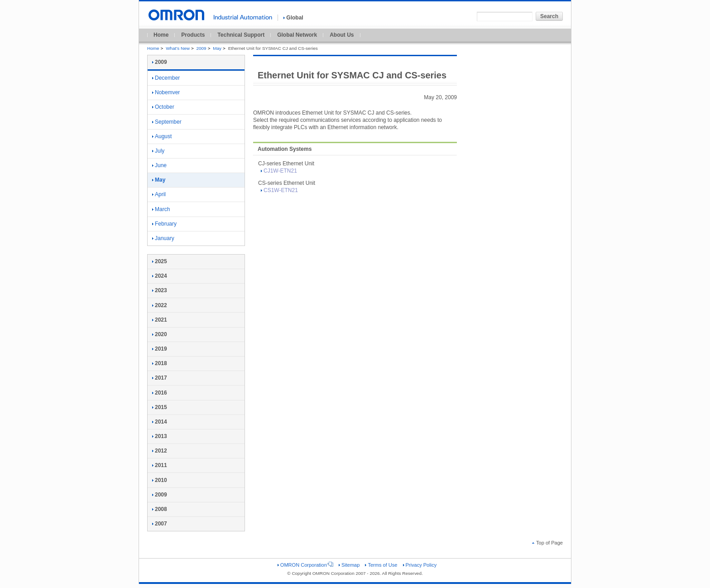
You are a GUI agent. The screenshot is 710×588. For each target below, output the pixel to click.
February (164, 224)
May (217, 48)
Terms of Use (381, 565)
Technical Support (241, 35)
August (162, 136)
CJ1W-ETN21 (279, 171)
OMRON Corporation (305, 565)
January (163, 238)
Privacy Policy (420, 565)
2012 (160, 451)
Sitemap (349, 565)
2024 (160, 276)
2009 (201, 48)
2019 (160, 349)
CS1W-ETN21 (279, 190)
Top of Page (547, 543)
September (167, 122)
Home (161, 35)
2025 (160, 261)
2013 (160, 436)
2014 (160, 422)
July (158, 151)
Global (293, 18)
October (163, 107)
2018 (160, 363)
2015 (160, 407)
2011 (160, 465)
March (161, 209)
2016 (160, 393)
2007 (160, 524)
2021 (160, 320)
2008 (160, 509)
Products (193, 35)
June (159, 165)
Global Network (297, 35)
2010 (160, 480)
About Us (342, 35)
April (159, 194)
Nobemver (166, 92)
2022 (160, 305)
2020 (160, 334)
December (166, 78)
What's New (178, 48)
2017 (160, 378)
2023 (160, 290)
